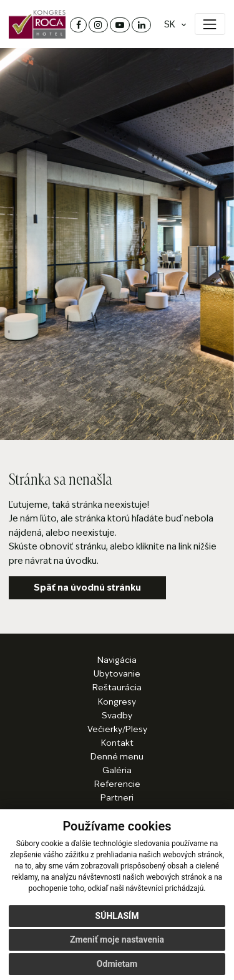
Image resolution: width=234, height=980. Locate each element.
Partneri (117, 798)
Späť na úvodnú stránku (87, 588)
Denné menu (117, 757)
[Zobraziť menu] (210, 24)
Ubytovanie (117, 674)
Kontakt (117, 743)
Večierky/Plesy (117, 729)
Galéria (117, 770)
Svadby (117, 716)
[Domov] (37, 24)
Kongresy (117, 702)
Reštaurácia (117, 687)
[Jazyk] (172, 25)
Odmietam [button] (117, 964)
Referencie (117, 784)
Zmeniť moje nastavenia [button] (117, 940)
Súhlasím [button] (117, 916)
